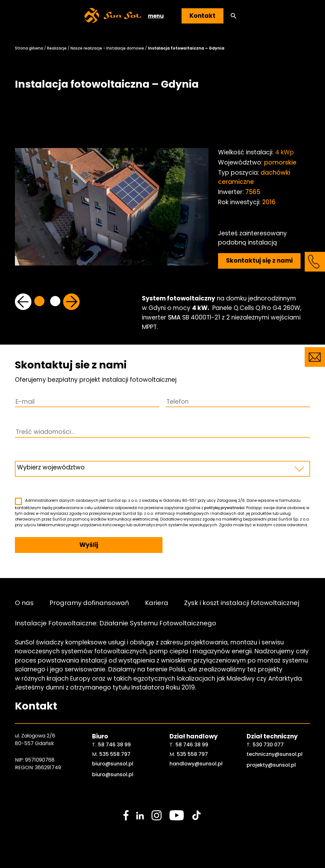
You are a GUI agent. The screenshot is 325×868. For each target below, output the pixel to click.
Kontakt (202, 16)
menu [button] (156, 16)
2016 (269, 202)
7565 (253, 192)
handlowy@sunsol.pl (196, 764)
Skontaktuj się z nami (259, 261)
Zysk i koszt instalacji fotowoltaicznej (242, 603)
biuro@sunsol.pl (113, 764)
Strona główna (29, 48)
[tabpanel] (112, 223)
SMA (174, 317)
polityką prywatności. (225, 508)
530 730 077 (268, 745)
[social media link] (126, 815)
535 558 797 (115, 754)
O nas (24, 603)
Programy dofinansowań (89, 603)
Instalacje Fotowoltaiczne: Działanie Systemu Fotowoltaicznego (116, 623)
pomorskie (280, 162)
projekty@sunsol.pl (271, 765)
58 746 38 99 (114, 745)
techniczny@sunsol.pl (275, 754)
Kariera (157, 603)
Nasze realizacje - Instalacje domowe (107, 48)
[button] (234, 16)
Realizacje (57, 48)
